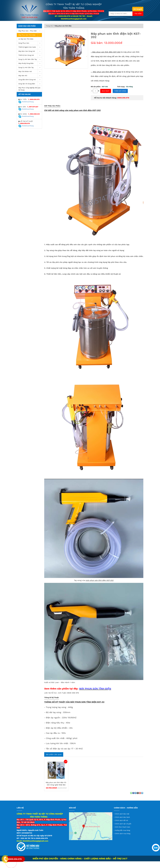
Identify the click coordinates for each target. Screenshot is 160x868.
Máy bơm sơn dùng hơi (30, 58)
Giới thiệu (64, 25)
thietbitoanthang (26, 108)
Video (110, 25)
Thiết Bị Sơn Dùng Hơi (30, 62)
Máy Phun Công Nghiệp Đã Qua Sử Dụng (30, 95)
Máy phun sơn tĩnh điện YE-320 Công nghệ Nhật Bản (56, 790)
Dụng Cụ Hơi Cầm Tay (30, 74)
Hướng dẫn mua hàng (122, 837)
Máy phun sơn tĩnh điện (30, 42)
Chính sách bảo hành (122, 824)
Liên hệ (119, 25)
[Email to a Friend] (138, 800)
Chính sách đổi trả (121, 827)
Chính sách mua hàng (123, 840)
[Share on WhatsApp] (131, 800)
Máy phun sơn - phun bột (30, 38)
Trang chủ (50, 24)
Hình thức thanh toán (123, 834)
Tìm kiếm (138, 14)
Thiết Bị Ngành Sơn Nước (30, 54)
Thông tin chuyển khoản (83, 25)
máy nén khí (30, 82)
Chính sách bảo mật (122, 821)
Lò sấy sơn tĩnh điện (26, 46)
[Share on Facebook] (133, 800)
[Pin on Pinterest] (140, 800)
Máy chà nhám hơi (30, 78)
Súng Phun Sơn (30, 50)
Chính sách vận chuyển (123, 830)
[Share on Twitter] (136, 800)
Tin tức (100, 25)
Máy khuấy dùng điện (30, 70)
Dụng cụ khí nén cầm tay (30, 66)
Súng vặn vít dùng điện (30, 91)
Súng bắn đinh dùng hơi (30, 86)
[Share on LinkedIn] (142, 800)
